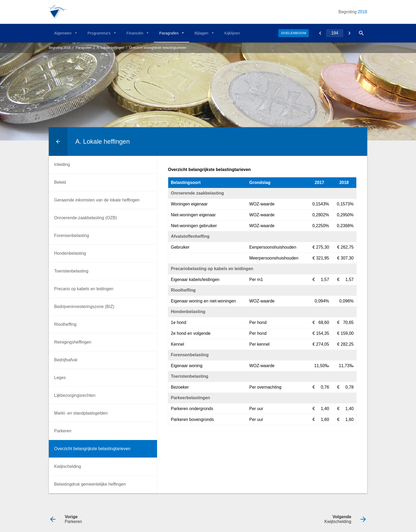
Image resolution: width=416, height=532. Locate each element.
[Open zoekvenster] (361, 33)
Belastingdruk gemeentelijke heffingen (90, 484)
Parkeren (63, 431)
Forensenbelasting (72, 236)
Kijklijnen (232, 33)
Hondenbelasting (70, 253)
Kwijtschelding (68, 466)
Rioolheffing (65, 324)
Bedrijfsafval (66, 360)
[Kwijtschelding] (349, 33)
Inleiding (62, 164)
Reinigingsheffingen (73, 342)
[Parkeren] (320, 33)
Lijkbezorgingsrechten (75, 395)
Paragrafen (169, 33)
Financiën (135, 33)
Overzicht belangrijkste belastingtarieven (158, 48)
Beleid (60, 182)
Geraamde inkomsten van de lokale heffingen (97, 200)
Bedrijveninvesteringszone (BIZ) (84, 307)
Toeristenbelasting (71, 271)
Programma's (99, 33)
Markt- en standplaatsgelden (81, 413)
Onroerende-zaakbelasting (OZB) (86, 218)
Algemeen (63, 33)
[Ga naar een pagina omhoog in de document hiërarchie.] (58, 142)
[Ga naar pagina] (335, 33)
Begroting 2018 (60, 48)
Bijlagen (201, 33)
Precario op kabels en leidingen (84, 289)
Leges (60, 378)
